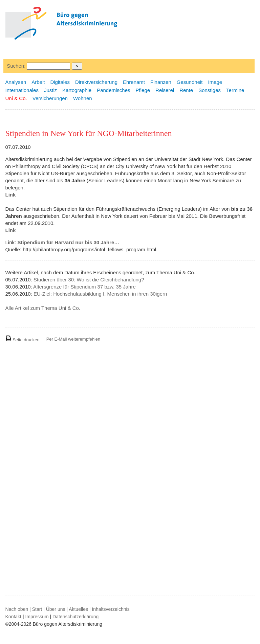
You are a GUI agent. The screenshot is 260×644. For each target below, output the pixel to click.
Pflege (143, 90)
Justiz (50, 90)
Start (37, 609)
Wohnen (83, 98)
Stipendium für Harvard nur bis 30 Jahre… (68, 242)
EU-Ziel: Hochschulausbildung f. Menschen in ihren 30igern (100, 294)
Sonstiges (210, 90)
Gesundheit (190, 82)
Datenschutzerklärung (75, 617)
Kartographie (77, 90)
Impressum (37, 617)
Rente (186, 90)
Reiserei (165, 90)
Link (11, 195)
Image (215, 82)
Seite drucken (23, 340)
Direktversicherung (96, 82)
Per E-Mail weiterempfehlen (73, 339)
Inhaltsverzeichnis (111, 609)
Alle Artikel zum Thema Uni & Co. (43, 308)
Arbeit (38, 82)
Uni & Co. (16, 98)
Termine (235, 90)
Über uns (56, 609)
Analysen (16, 82)
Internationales (22, 90)
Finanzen (161, 82)
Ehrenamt (134, 82)
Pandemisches (113, 90)
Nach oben (17, 609)
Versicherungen (50, 98)
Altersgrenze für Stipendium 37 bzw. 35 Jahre (84, 287)
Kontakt (13, 617)
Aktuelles (78, 609)
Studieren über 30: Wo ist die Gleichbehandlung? (89, 280)
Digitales (60, 82)
